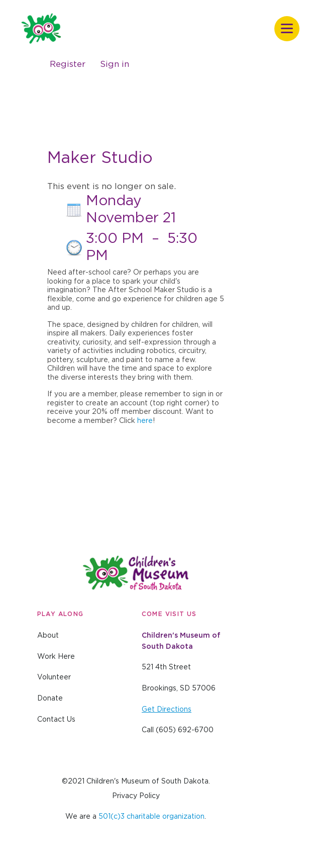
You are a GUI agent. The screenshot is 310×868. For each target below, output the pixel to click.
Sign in (115, 64)
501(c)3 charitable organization (151, 817)
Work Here (56, 657)
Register (68, 64)
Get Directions (167, 710)
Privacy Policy (136, 796)
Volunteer (54, 677)
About (48, 636)
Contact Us (56, 720)
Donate (50, 699)
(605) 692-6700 (185, 730)
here (145, 421)
